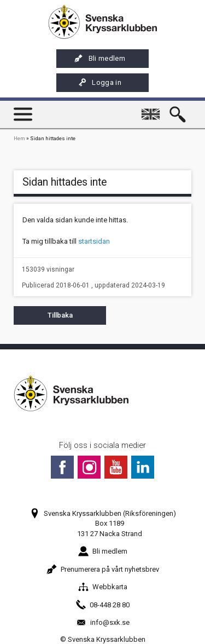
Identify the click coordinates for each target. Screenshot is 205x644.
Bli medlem (100, 59)
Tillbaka (60, 315)
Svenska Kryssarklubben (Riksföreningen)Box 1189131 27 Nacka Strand (103, 523)
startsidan (94, 241)
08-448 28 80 (102, 605)
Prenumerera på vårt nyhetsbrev (103, 569)
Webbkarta (103, 587)
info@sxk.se (103, 622)
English (153, 109)
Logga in (99, 83)
